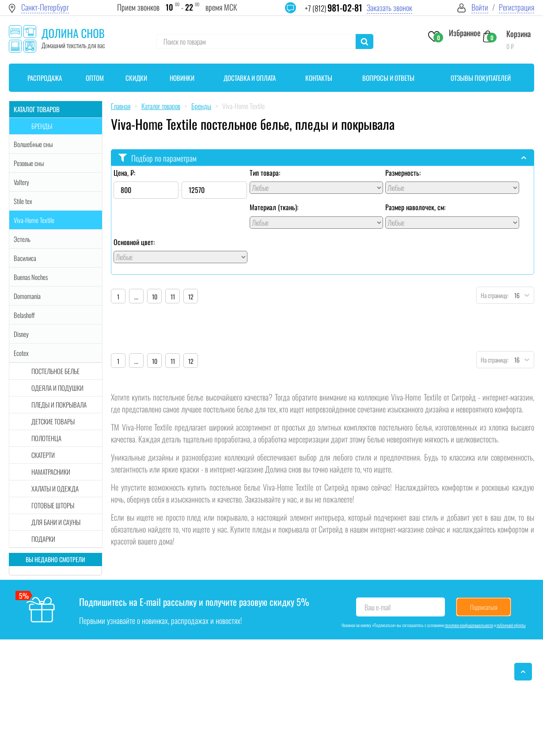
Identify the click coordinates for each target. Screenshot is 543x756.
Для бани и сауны (56, 522)
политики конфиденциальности (469, 625)
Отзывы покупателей (481, 78)
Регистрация (516, 7)
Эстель (22, 239)
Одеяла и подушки (57, 388)
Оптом (95, 78)
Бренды (42, 126)
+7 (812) (334, 8)
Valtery (21, 182)
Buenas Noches (31, 277)
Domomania (27, 296)
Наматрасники (51, 472)
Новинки (182, 78)
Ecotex (21, 353)
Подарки (43, 539)
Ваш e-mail (378, 607)
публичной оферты (511, 625)
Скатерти (43, 455)
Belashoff (24, 315)
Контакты (319, 78)
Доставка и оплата (250, 78)
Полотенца (46, 438)
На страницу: (493, 295)
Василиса (25, 258)
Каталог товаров (37, 109)
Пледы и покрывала (59, 404)
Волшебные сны (33, 144)
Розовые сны (29, 163)
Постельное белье (55, 371)
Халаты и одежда (55, 488)
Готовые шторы (53, 505)
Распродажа (45, 78)
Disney (21, 334)
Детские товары (53, 421)
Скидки (136, 78)
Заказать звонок (389, 8)
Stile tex (23, 201)
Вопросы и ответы (388, 78)
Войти (480, 7)
